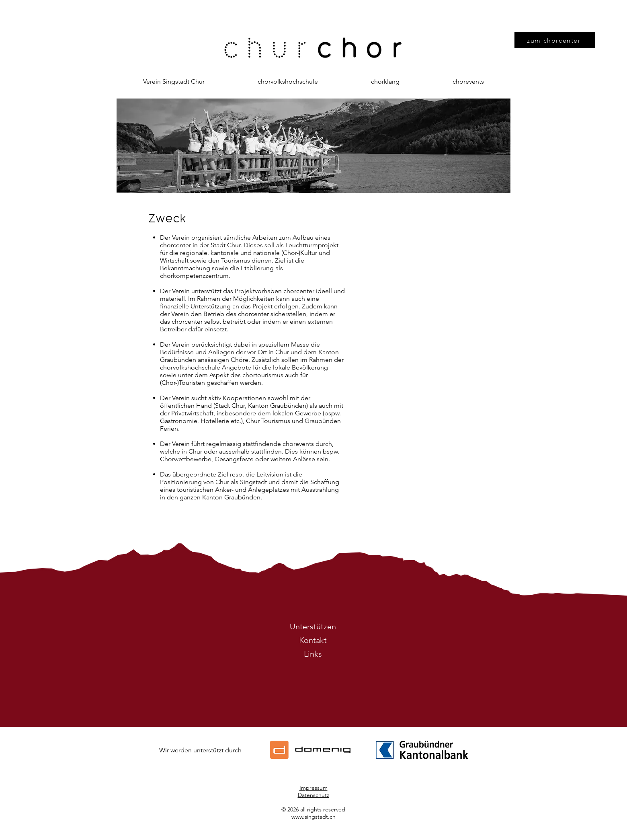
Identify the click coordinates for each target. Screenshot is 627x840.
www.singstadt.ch (313, 817)
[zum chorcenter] (555, 40)
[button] (174, 82)
